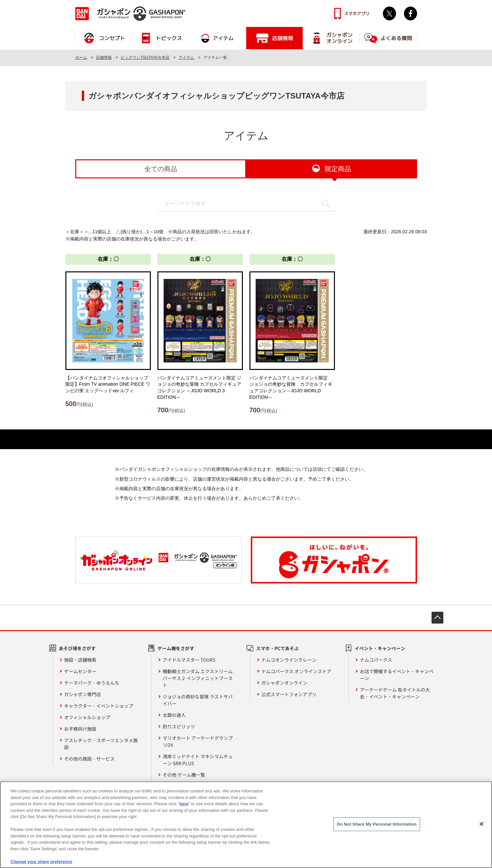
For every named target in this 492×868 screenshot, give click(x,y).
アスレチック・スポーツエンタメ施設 (101, 744)
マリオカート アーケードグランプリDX (198, 741)
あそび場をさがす (77, 648)
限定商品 (338, 169)
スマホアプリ (357, 13)
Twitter (389, 13)
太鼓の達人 (174, 715)
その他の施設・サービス (89, 759)
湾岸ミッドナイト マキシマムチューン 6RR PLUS (198, 760)
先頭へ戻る (437, 618)
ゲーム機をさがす (176, 648)
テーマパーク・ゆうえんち (92, 683)
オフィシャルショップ (87, 717)
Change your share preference (41, 865)
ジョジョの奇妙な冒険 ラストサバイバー (198, 700)
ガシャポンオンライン (284, 683)
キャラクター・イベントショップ (99, 706)
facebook (410, 13)
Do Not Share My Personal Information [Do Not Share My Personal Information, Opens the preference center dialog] (377, 828)
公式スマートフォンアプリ (289, 694)
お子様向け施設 (80, 729)
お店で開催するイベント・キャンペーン (397, 675)
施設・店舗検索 (80, 660)
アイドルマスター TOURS (189, 660)
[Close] (481, 828)
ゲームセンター (80, 671)
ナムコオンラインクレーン (289, 660)
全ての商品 (161, 169)
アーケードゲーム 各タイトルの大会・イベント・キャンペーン (395, 693)
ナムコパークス (376, 660)
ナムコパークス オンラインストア (296, 671)
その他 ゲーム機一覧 (184, 775)
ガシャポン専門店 (82, 694)
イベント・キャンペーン (380, 648)
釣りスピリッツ (179, 726)
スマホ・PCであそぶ (277, 648)
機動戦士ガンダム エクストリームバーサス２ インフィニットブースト (198, 678)
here (184, 807)
